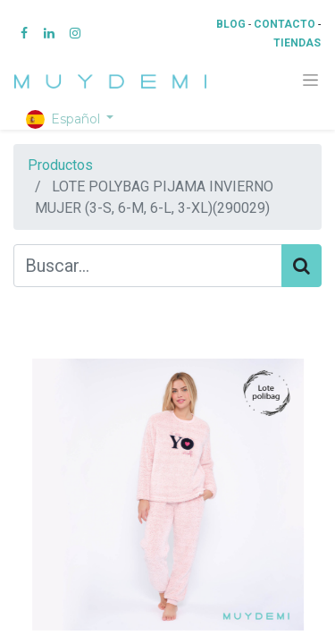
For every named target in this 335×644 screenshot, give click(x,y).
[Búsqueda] (301, 266)
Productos (60, 165)
